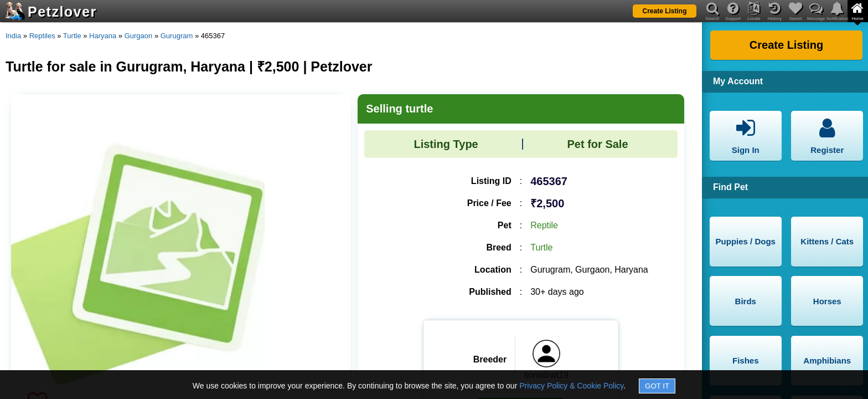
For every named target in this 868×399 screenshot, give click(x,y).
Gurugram (177, 36)
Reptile (544, 225)
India (13, 36)
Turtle (72, 36)
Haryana (103, 36)
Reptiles (42, 36)
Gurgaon (139, 36)
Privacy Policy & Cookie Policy (571, 386)
